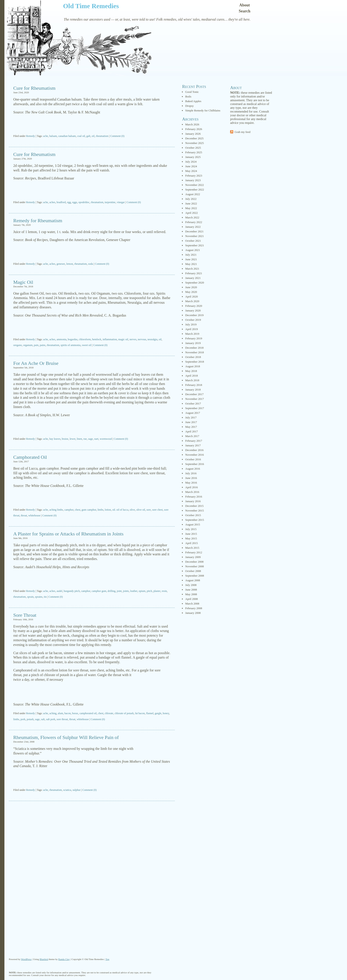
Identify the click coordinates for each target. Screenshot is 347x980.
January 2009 (193, 557)
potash (30, 719)
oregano (18, 345)
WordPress (26, 959)
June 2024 (191, 166)
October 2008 (193, 571)
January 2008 (193, 613)
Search (245, 11)
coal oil (81, 136)
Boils (188, 96)
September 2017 (195, 408)
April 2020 (192, 297)
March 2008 (192, 604)
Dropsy (189, 106)
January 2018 (193, 390)
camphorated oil (88, 713)
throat (24, 515)
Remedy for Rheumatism (38, 221)
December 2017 (194, 394)
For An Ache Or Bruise (36, 363)
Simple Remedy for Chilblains (203, 110)
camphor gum (99, 591)
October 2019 (193, 320)
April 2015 (192, 543)
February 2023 (194, 176)
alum (60, 713)
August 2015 (193, 524)
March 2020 (192, 301)
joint (119, 591)
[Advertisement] (92, 125)
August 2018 (193, 366)
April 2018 (192, 376)
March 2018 (192, 380)
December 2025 (194, 138)
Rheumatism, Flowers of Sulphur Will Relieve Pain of (66, 737)
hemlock (97, 339)
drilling (111, 591)
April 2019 (192, 329)
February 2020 (194, 306)
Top (107, 959)
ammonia (62, 339)
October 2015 (193, 515)
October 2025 (193, 148)
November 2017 (195, 399)
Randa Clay (64, 959)
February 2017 (194, 441)
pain (36, 345)
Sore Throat (25, 615)
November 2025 (195, 143)
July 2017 (191, 417)
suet (96, 439)
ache (46, 136)
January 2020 (193, 310)
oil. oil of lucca (120, 510)
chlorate (109, 713)
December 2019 (194, 315)
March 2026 (192, 124)
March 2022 (192, 217)
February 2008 (194, 608)
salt (43, 719)
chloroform (85, 339)
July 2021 (191, 255)
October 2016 (193, 459)
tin (45, 597)
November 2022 (195, 185)
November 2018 (195, 352)
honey (166, 713)
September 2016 (195, 464)
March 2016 (192, 492)
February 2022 (194, 222)
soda (91, 264)
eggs (75, 202)
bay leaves (55, 439)
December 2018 (194, 348)
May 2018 (191, 371)
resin (164, 591)
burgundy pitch (72, 591)
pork (23, 719)
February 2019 (194, 338)
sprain (30, 597)
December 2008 (194, 562)
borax (75, 713)
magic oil (123, 339)
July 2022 (191, 199)
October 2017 (193, 403)
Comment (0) (117, 136)
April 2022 (192, 213)
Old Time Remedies (91, 6)
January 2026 (193, 134)
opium (142, 591)
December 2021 (194, 231)
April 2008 (192, 599)
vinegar (121, 202)
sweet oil (87, 345)
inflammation (110, 339)
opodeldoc (84, 202)
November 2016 (195, 455)
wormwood (106, 439)
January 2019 (193, 343)
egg (69, 202)
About (245, 5)
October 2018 (193, 357)
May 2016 (191, 483)
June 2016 (191, 478)
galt (88, 136)
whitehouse (34, 515)
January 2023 (193, 180)
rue (85, 439)
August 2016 (193, 469)
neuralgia (153, 339)
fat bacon (140, 713)
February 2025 (194, 152)
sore (149, 510)
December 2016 (194, 450)
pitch (149, 591)
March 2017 (192, 436)
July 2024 (191, 162)
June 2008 (191, 590)
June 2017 (191, 422)
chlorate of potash (124, 713)
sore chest (158, 510)
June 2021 (191, 259)
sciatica (67, 790)
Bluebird (44, 959)
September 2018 (195, 362)
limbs (101, 510)
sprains (39, 597)
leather (134, 591)
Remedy (31, 136)
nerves (133, 339)
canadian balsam (67, 136)
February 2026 (194, 129)
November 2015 (195, 510)
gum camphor (89, 510)
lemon (70, 264)
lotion (108, 510)
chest (78, 510)
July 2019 (191, 324)
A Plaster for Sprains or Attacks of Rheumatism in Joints (68, 534)
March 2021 (192, 269)
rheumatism (102, 136)
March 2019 (192, 334)
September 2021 (195, 245)
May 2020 (191, 292)
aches (52, 202)
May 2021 (191, 264)
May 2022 (191, 208)
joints (126, 591)
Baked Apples (193, 101)
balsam (53, 136)
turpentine (110, 202)
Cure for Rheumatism (34, 88)
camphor (69, 510)
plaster (157, 591)
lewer (73, 439)
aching (53, 713)
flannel (150, 713)
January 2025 (193, 157)
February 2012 (194, 552)
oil (93, 136)
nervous (142, 339)
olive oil (141, 510)
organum (28, 345)
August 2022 (193, 194)
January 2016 (193, 501)
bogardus (73, 339)
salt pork (51, 719)
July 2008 (191, 585)
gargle (158, 713)
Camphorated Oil (30, 457)
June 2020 (191, 287)
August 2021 (193, 250)
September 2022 (195, 190)
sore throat (62, 719)
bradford (61, 202)
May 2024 (191, 171)
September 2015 (195, 520)
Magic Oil (23, 282)
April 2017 (192, 431)
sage (90, 439)
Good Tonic (192, 92)
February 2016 (194, 497)
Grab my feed (242, 132)
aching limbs (56, 510)
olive (132, 510)
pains (43, 345)
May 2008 (191, 594)
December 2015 (194, 506)
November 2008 (195, 566)
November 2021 (195, 236)
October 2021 (193, 241)
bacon (68, 713)
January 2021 (193, 278)
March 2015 (192, 548)
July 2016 (191, 473)
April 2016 (192, 487)
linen (79, 439)
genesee (61, 264)
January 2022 (193, 227)
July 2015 (191, 529)
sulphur (77, 790)
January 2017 (193, 445)
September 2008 (195, 576)
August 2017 (193, 413)
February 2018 (194, 385)
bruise (65, 439)
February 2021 (194, 273)
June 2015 (191, 534)
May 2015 (191, 538)
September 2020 (195, 283)
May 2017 (191, 427)
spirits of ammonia (71, 345)
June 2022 (191, 203)
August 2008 (193, 580)
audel (60, 591)
